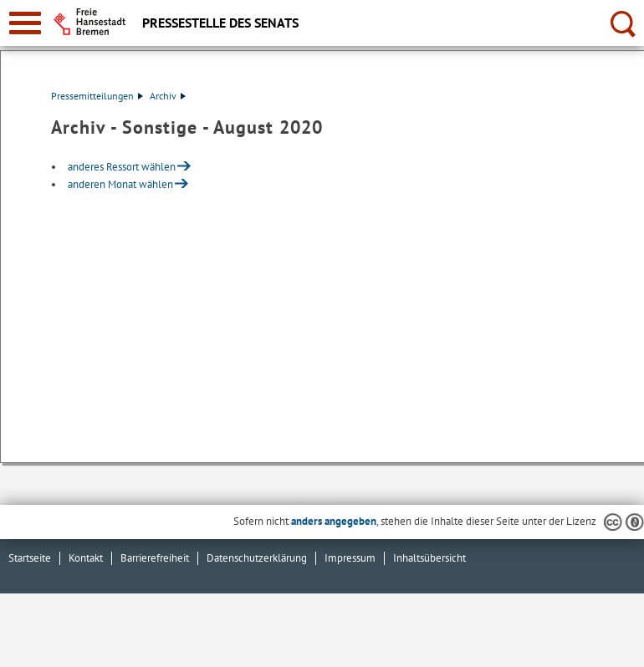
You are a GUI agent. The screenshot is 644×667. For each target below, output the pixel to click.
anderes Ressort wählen (122, 167)
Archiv (168, 96)
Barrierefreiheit (155, 558)
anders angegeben (334, 521)
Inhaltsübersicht (429, 558)
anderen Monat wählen (120, 184)
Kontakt (86, 558)
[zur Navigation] (25, 23)
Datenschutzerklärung (257, 558)
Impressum (350, 558)
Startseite (30, 558)
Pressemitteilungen (97, 96)
